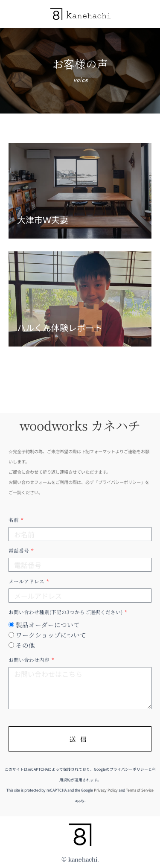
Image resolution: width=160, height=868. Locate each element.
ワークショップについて (51, 635)
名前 (14, 520)
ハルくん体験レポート (60, 328)
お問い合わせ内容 (30, 660)
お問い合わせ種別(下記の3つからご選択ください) (66, 612)
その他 (25, 645)
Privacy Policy (106, 790)
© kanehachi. (80, 860)
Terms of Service (140, 790)
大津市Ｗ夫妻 (43, 220)
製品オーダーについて (48, 625)
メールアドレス (27, 581)
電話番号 (19, 551)
